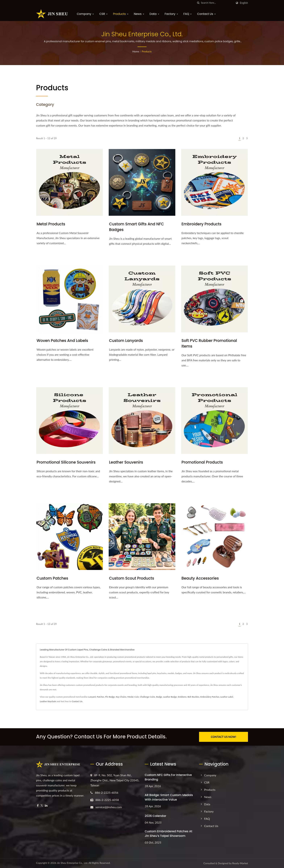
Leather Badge (170, 697)
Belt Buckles (193, 697)
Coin (137, 697)
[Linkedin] (46, 805)
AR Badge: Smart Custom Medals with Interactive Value (169, 797)
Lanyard (92, 697)
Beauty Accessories (200, 578)
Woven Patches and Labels (62, 341)
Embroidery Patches (210, 697)
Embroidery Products (201, 224)
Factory (171, 14)
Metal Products (51, 224)
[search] (198, 3)
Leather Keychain (48, 701)
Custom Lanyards (126, 341)
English (244, 3)
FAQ (188, 14)
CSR (103, 14)
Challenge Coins (147, 697)
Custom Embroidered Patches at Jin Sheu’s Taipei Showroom (168, 834)
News (139, 14)
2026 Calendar (155, 816)
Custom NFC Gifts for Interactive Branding (168, 777)
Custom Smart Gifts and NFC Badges (136, 227)
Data (154, 14)
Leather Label (227, 697)
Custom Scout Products (132, 578)
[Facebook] (38, 805)
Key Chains (121, 697)
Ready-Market (240, 863)
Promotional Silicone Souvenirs (66, 462)
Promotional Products (202, 462)
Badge (159, 697)
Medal (130, 697)
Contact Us (206, 14)
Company (85, 14)
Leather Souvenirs (126, 462)
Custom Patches (52, 578)
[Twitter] (42, 805)
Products (121, 14)
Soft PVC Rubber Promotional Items (209, 343)
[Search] (217, 3)
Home (136, 51)
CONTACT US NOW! (224, 737)
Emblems (182, 697)
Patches (100, 697)
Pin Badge (110, 697)
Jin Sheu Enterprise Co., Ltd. (72, 863)
